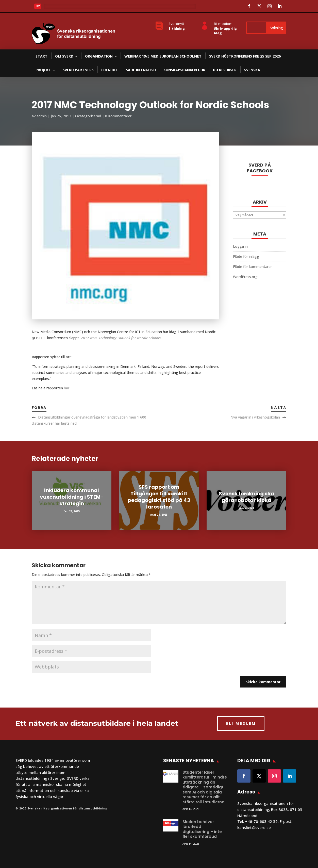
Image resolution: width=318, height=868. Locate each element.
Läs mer (55, 8)
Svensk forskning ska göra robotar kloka (246, 497)
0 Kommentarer (118, 116)
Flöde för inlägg (246, 256)
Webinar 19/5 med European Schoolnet (163, 56)
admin (42, 116)
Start (41, 56)
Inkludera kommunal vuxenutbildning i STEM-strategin (72, 497)
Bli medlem (223, 24)
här (67, 388)
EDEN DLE (110, 70)
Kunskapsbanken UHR (184, 70)
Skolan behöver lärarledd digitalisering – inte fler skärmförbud (202, 829)
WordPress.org (245, 277)
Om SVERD (64, 56)
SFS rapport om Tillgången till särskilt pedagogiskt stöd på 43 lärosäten (159, 497)
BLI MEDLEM (241, 723)
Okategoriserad (88, 116)
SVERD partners (78, 70)
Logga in (240, 246)
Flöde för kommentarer (252, 267)
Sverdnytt (176, 24)
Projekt (43, 70)
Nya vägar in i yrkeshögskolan (255, 417)
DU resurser (225, 70)
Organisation (99, 56)
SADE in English (141, 70)
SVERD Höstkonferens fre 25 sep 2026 (245, 56)
